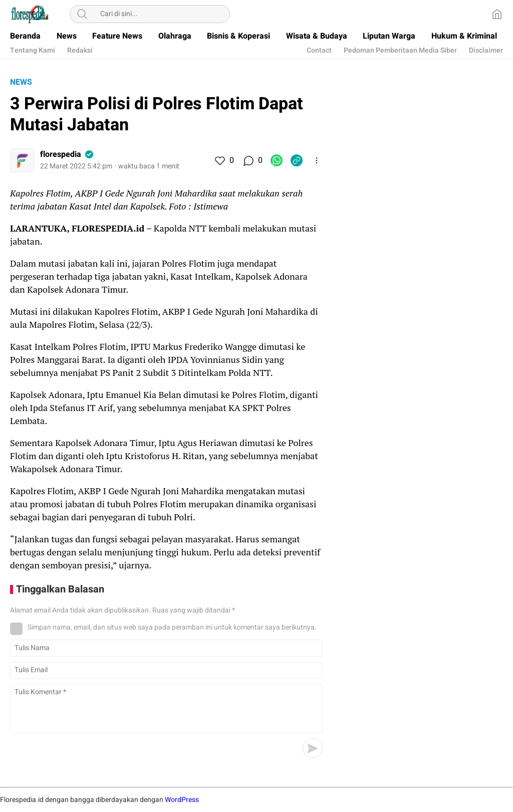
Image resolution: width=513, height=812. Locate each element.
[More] (317, 160)
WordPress (182, 800)
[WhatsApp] (277, 160)
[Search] (82, 14)
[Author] (22, 160)
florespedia (61, 154)
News (21, 82)
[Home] (497, 14)
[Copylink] (297, 160)
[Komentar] (248, 160)
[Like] (219, 160)
